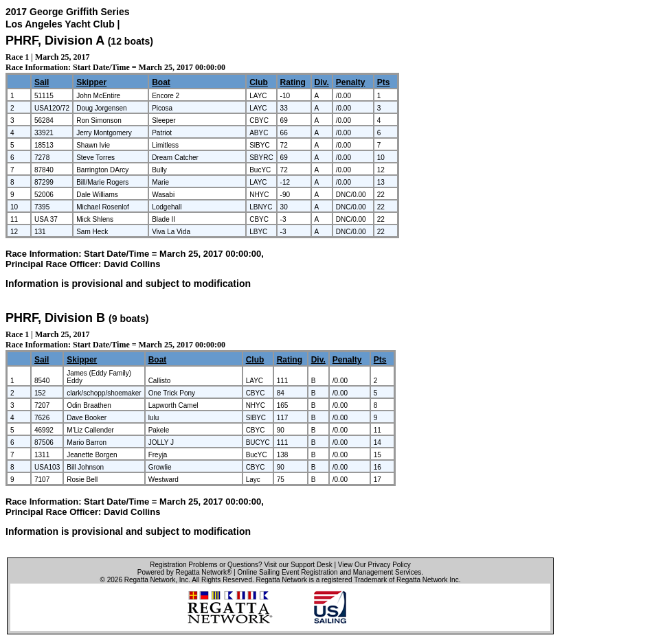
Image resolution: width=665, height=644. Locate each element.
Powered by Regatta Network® (184, 572)
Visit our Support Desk (298, 565)
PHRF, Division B (55, 318)
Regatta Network (150, 580)
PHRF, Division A (55, 41)
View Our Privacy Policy (374, 565)
